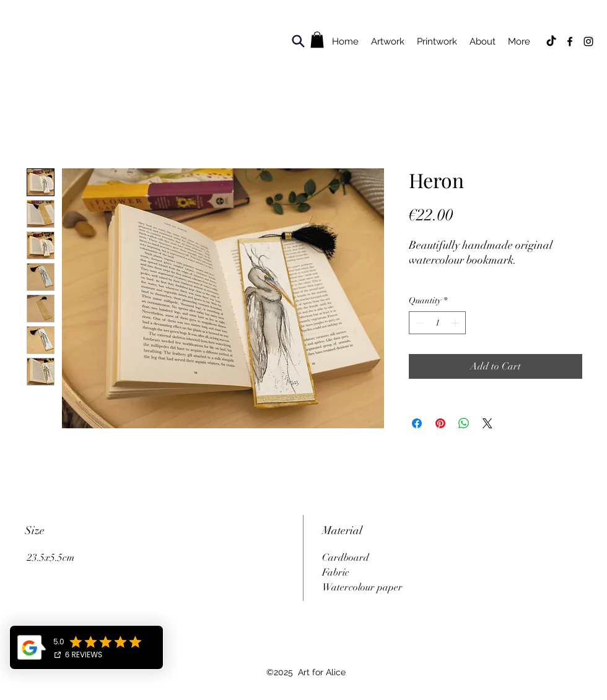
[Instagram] (588, 41)
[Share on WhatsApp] (464, 423)
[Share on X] (487, 423)
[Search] (298, 41)
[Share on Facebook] (417, 423)
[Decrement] (418, 323)
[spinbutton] (437, 323)
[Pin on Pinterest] (440, 423)
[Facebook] (570, 41)
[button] (317, 40)
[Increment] (456, 323)
